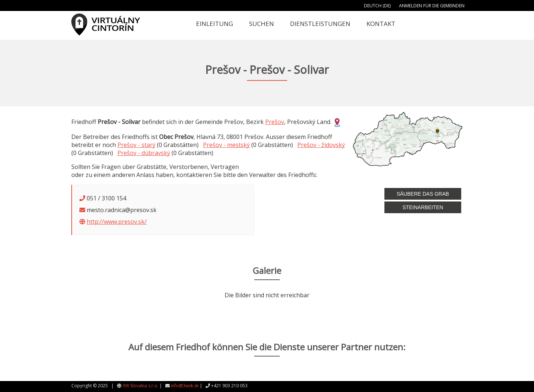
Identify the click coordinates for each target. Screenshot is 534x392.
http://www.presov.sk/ (117, 222)
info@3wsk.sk (185, 386)
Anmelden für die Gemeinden (432, 6)
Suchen (262, 24)
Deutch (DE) (377, 6)
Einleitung (215, 24)
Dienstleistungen (320, 24)
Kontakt (381, 24)
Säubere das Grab (423, 194)
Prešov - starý (136, 145)
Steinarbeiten (423, 207)
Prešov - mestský (226, 145)
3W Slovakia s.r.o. (140, 386)
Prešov (275, 122)
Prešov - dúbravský (144, 153)
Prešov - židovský (321, 145)
